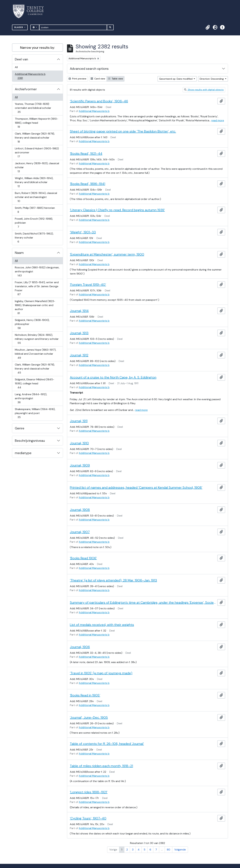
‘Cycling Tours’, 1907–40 (88, 818)
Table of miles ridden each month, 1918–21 (101, 766)
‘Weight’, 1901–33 (83, 232)
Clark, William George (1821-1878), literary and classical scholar (35, 138)
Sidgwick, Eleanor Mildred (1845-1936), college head (34, 383)
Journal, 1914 (79, 311)
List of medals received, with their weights (102, 625)
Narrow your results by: (37, 48)
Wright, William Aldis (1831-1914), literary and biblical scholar (34, 182)
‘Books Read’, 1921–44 (86, 154)
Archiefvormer (26, 89)
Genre (20, 428)
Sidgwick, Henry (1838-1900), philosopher (32, 324)
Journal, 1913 (79, 333)
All (16, 67)
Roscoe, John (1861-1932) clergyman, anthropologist (37, 271)
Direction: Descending (212, 79)
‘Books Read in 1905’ (85, 695)
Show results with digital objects (204, 90)
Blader (19, 27)
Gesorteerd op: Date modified (176, 79)
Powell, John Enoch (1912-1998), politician (34, 223)
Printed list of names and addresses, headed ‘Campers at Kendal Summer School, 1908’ (136, 487)
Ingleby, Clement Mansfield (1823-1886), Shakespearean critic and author (35, 307)
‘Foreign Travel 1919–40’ (88, 285)
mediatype (23, 453)
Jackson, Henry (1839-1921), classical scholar (37, 167)
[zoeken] (73, 27)
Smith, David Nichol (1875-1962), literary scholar (34, 238)
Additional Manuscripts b (30, 76)
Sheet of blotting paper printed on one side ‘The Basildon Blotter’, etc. (123, 131)
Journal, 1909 (80, 465)
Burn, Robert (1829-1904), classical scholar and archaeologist (36, 197)
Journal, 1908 (80, 510)
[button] (208, 27)
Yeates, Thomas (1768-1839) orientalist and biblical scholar (33, 108)
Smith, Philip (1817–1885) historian (35, 210)
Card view (98, 79)
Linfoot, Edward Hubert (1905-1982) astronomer (37, 152)
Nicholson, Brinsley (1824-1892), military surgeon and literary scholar (37, 339)
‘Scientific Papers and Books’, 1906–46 (99, 101)
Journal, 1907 (80, 532)
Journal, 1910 (79, 443)
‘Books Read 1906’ (83, 558)
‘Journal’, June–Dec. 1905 (89, 717)
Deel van (21, 59)
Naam (19, 253)
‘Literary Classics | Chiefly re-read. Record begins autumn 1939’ (117, 210)
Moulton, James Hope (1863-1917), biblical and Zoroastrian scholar (35, 354)
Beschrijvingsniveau (30, 441)
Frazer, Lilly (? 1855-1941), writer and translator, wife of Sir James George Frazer (37, 288)
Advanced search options (89, 69)
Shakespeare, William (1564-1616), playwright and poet (35, 413)
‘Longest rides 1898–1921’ (89, 792)
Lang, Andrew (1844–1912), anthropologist (31, 398)
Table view (115, 79)
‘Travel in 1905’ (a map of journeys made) (101, 673)
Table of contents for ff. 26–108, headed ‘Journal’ (107, 744)
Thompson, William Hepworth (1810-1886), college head (36, 123)
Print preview (77, 79)
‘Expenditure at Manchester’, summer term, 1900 (107, 254)
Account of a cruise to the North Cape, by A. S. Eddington (113, 377)
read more (218, 120)
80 (168, 850)
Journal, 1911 (79, 421)
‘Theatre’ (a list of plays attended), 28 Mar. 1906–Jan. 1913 (113, 580)
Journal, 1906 (80, 647)
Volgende (180, 850)
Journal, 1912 (79, 355)
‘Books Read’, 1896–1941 (87, 184)
